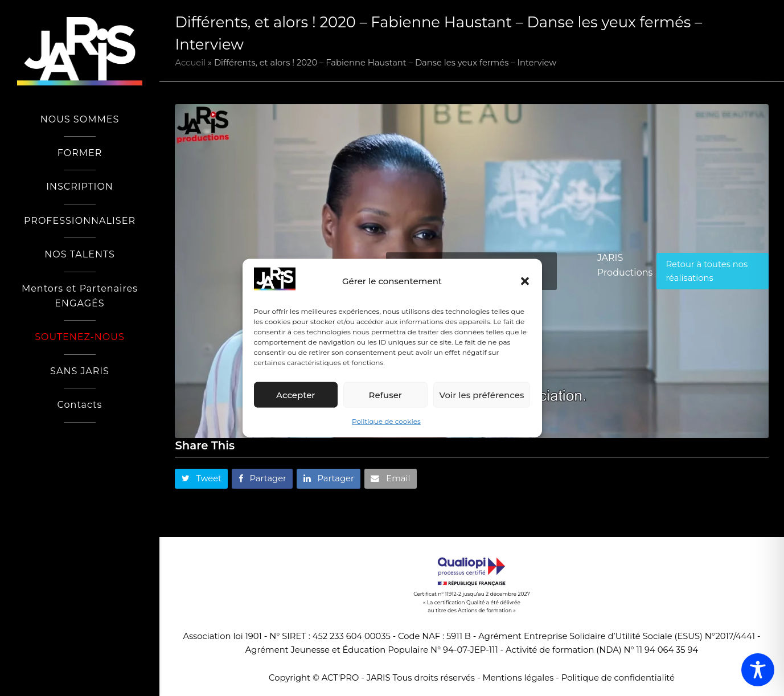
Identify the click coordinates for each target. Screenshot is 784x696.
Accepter (295, 395)
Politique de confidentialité (618, 678)
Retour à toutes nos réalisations (707, 271)
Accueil (190, 63)
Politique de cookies (386, 421)
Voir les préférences (482, 395)
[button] (525, 281)
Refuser (385, 395)
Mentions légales (518, 678)
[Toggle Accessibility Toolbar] (758, 670)
